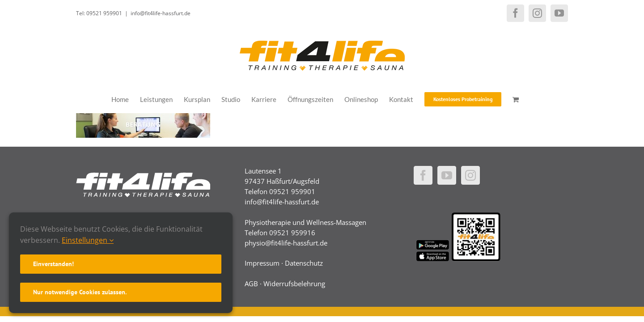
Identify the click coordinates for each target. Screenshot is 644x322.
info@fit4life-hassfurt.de (161, 13)
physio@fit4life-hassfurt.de (286, 243)
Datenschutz (304, 263)
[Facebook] (423, 175)
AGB (251, 284)
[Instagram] (470, 175)
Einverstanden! (53, 264)
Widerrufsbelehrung (294, 284)
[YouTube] (447, 175)
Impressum (262, 263)
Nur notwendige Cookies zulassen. (80, 292)
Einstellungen (88, 240)
